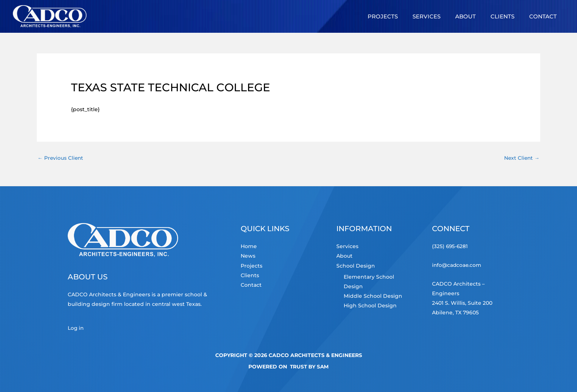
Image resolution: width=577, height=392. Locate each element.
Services (347, 247)
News (248, 256)
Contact (251, 285)
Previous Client (61, 158)
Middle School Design (373, 296)
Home (249, 247)
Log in (76, 328)
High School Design (370, 305)
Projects (252, 266)
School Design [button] (356, 266)
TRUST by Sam (309, 367)
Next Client (521, 158)
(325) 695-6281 (450, 247)
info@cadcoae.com (457, 265)
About (344, 256)
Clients (250, 275)
